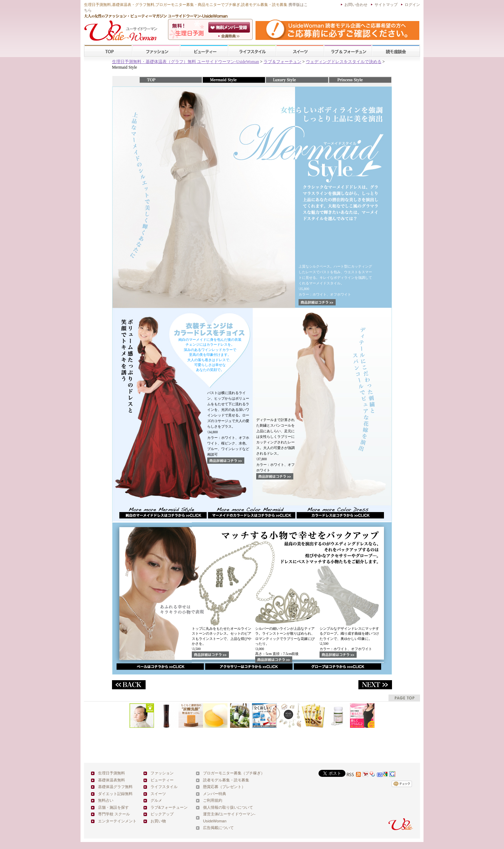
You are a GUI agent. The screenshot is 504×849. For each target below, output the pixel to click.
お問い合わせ (356, 5)
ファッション (156, 51)
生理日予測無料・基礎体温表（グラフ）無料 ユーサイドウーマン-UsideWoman (185, 62)
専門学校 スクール (114, 814)
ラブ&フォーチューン (348, 51)
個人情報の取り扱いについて (228, 807)
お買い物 (158, 821)
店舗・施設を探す (113, 807)
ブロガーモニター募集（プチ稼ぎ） (234, 773)
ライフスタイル (252, 51)
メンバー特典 (215, 794)
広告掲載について (218, 828)
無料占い (106, 800)
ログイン (412, 5)
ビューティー (204, 51)
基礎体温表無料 (111, 780)
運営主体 (211, 814)
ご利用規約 (213, 800)
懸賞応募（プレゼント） (224, 787)
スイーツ (300, 51)
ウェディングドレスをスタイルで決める (344, 62)
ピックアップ (162, 814)
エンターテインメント (117, 821)
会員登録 (230, 27)
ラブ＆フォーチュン (282, 62)
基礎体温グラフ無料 (115, 787)
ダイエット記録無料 (115, 794)
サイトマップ (386, 5)
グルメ (156, 800)
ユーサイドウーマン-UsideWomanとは (230, 36)
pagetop (404, 698)
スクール (396, 51)
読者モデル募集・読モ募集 (226, 780)
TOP (108, 51)
